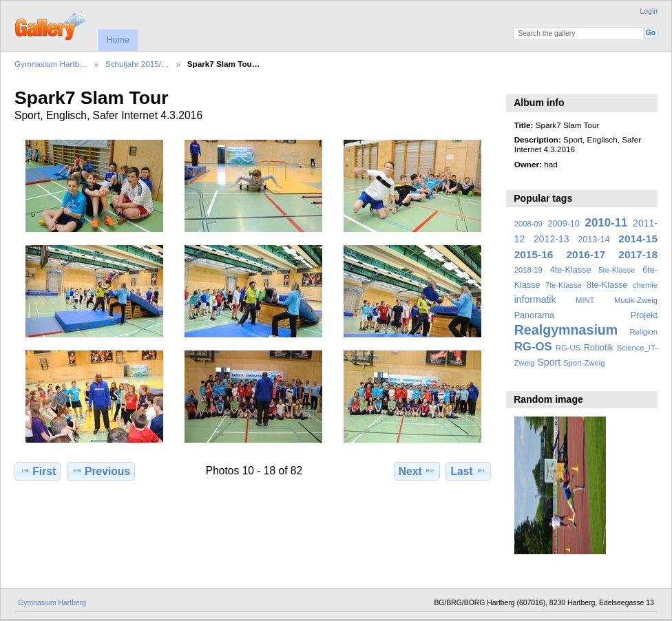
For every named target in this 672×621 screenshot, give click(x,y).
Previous (101, 471)
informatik (535, 299)
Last (469, 471)
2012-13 (552, 239)
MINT (585, 300)
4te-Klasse (571, 270)
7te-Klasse (564, 285)
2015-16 (534, 254)
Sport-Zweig (584, 363)
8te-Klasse (607, 285)
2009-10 (564, 224)
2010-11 (607, 223)
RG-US (568, 348)
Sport (549, 362)
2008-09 (528, 224)
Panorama (534, 315)
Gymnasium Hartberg (52, 603)
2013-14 (594, 240)
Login (649, 11)
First (38, 471)
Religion (643, 332)
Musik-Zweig (636, 300)
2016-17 (586, 254)
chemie (645, 285)
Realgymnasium (566, 330)
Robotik (599, 348)
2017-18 (638, 254)
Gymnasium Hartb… (51, 64)
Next (417, 471)
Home (117, 40)
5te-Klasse (617, 270)
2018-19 (528, 270)
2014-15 (638, 239)
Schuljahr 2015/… (137, 64)
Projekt (644, 315)
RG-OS (533, 347)
